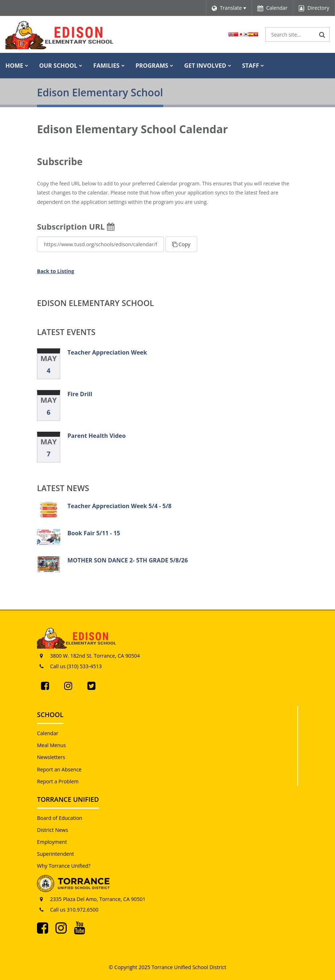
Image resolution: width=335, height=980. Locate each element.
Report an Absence (59, 769)
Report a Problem (58, 781)
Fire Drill (80, 394)
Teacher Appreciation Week (107, 352)
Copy (181, 244)
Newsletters (51, 757)
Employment (52, 842)
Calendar (48, 733)
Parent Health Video (97, 436)
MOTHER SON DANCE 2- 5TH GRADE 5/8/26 (128, 560)
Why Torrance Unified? (64, 866)
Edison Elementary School (96, 303)
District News (53, 830)
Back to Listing (55, 271)
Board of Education (60, 818)
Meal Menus (51, 745)
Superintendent (55, 854)
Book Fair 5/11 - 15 (94, 533)
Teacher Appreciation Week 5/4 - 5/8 (119, 506)
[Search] (322, 34)
